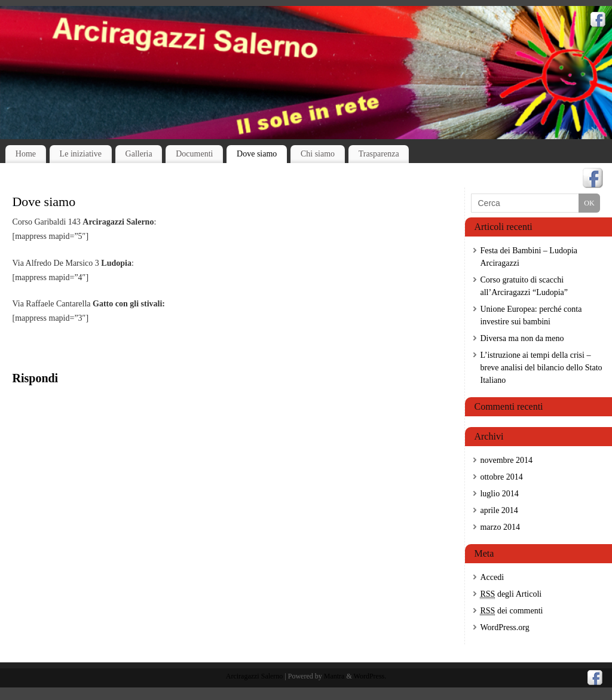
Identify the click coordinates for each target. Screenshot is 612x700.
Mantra (334, 676)
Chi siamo (318, 154)
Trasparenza (379, 154)
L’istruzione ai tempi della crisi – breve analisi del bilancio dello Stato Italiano (541, 368)
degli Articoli (511, 594)
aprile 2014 (499, 510)
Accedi (492, 577)
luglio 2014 (499, 494)
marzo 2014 (500, 527)
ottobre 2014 (501, 477)
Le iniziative (81, 154)
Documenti (194, 154)
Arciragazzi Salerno (255, 676)
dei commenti (511, 611)
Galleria (139, 154)
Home (26, 154)
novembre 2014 (506, 460)
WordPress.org (504, 627)
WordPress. (370, 676)
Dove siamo (257, 154)
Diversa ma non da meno (522, 338)
